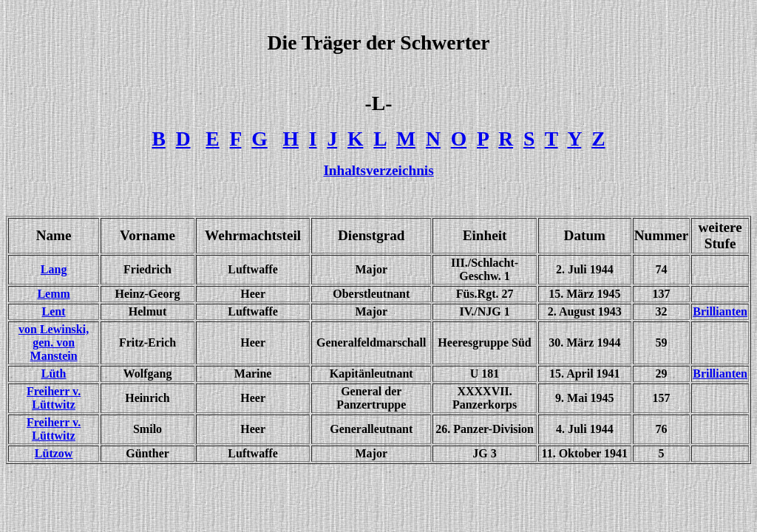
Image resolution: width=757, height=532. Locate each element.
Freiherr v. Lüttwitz (54, 429)
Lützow (54, 453)
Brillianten (720, 311)
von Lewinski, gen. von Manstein (54, 342)
